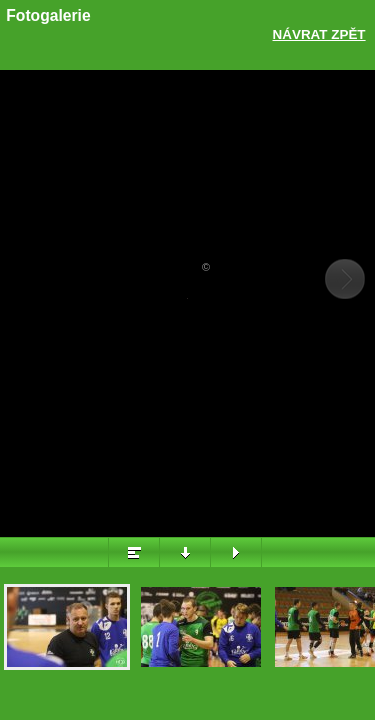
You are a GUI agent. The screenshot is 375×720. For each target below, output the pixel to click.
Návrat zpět (319, 34)
